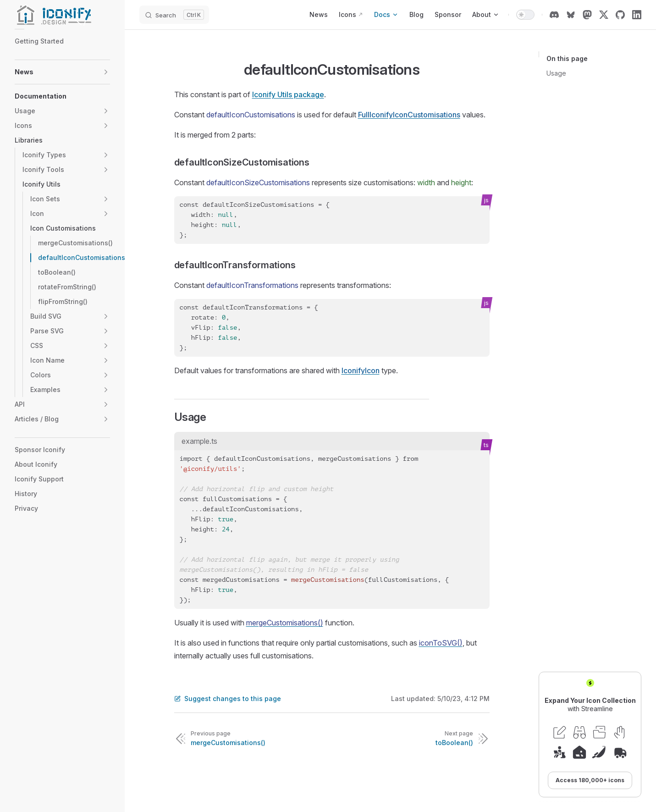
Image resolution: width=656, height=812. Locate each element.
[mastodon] (587, 15)
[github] (620, 15)
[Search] (174, 15)
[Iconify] (62, 15)
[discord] (554, 15)
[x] (604, 15)
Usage (556, 73)
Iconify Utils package (288, 94)
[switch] (525, 15)
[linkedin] (637, 15)
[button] (106, 72)
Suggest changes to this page (228, 699)
